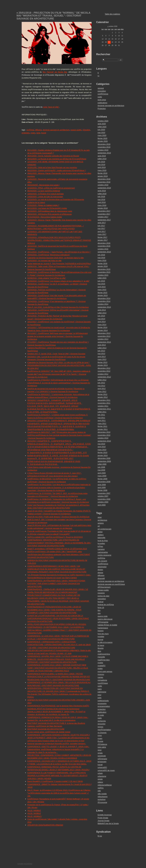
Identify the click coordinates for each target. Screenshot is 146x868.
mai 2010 (101, 444)
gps (99, 613)
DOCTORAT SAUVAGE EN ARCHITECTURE (46, 729)
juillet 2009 (102, 464)
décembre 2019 (104, 144)
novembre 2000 (104, 499)
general (101, 88)
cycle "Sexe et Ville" (51, 107)
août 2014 (102, 310)
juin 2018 (101, 196)
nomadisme (102, 680)
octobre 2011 (103, 406)
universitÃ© (102, 767)
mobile (100, 663)
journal (100, 640)
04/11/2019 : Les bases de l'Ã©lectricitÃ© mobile (47, 208)
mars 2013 (102, 359)
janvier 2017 (103, 240)
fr (98, 73)
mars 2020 (102, 135)
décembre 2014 (104, 298)
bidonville (101, 538)
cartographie (103, 552)
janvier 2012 (103, 397)
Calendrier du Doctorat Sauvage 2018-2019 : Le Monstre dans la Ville (56, 258)
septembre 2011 (104, 409)
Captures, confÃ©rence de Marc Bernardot (45, 726)
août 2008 (102, 485)
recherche (102, 721)
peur (100, 695)
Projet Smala (103, 818)
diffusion (38, 130)
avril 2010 (102, 447)
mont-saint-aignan (105, 672)
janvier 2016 (103, 266)
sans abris (102, 747)
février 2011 (103, 426)
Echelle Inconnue (105, 815)
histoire (101, 631)
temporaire (102, 762)
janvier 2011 (103, 429)
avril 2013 (102, 357)
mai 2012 (101, 386)
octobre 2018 (103, 185)
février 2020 (103, 138)
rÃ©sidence (102, 744)
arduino (101, 523)
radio (100, 718)
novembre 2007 (104, 493)
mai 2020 (101, 133)
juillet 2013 (102, 348)
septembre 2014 (104, 307)
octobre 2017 (103, 217)
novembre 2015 (104, 272)
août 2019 (102, 156)
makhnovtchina (104, 654)
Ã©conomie (102, 802)
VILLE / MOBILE (34, 811)
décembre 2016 (104, 243)
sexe (38, 133)
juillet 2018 (102, 194)
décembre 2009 (104, 458)
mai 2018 (101, 199)
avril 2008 (102, 487)
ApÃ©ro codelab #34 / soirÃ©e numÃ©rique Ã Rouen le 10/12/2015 (55, 537)
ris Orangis (102, 733)
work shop (102, 100)
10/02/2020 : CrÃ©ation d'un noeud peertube (46, 194)
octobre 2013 (103, 339)
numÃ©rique (103, 683)
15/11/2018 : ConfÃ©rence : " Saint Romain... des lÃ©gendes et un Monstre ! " (59, 252)
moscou (101, 674)
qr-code (101, 715)
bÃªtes (100, 546)
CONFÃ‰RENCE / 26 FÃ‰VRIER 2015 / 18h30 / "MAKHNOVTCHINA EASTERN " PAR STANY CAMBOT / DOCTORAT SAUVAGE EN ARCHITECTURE (56, 584)
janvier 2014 (103, 330)
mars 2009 (102, 476)
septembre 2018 (104, 188)
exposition (102, 91)
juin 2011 (101, 415)
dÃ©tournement (104, 587)
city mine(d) (102, 561)
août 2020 (102, 124)
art (99, 526)
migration (86, 130)
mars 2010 (102, 450)
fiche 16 (101, 608)
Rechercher (103, 54)
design (100, 570)
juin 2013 (101, 351)
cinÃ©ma (30, 130)
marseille (101, 657)
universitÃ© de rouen (106, 770)
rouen (33, 133)
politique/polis (103, 701)
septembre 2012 (104, 377)
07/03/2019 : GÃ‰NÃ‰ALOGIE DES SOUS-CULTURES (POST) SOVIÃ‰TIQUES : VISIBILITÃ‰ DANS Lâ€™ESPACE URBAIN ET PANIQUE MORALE (59, 240)
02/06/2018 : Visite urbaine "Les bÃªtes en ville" (47, 278)
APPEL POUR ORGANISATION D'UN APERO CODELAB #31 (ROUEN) (57, 624)
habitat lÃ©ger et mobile (107, 625)
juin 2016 (101, 255)
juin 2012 (101, 383)
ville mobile (102, 794)
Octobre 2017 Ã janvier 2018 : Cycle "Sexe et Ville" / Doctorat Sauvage (56, 354)
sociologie (102, 756)
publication (102, 712)
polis (100, 698)
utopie (100, 779)
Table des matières (112, 14)
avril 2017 (102, 231)
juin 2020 (101, 130)
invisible (101, 637)
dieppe (100, 573)
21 (109, 42)
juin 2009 (101, 467)
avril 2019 (102, 167)
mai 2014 (101, 319)
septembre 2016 (104, 252)
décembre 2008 (104, 482)
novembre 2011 (104, 403)
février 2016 (103, 263)
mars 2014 (102, 325)
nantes (100, 677)
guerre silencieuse (105, 619)
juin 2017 (101, 226)
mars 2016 (102, 260)
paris (100, 689)
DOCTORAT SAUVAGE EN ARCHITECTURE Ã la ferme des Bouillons (56, 723)
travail (44, 133)
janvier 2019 (103, 176)
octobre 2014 (103, 304)
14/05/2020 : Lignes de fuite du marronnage (45, 197)
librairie (101, 648)
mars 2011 (102, 423)
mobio (100, 669)
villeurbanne (103, 797)
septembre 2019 (104, 153)
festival (101, 602)
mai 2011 (101, 418)
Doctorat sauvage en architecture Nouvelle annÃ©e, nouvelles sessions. (57, 744)
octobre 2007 (103, 496)
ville (99, 791)
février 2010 (103, 452)
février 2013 (103, 362)
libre (99, 651)
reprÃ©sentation (104, 730)
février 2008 (103, 490)
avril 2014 (102, 322)
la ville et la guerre (105, 642)
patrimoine (102, 692)
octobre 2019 (103, 150)
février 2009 (103, 479)
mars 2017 (102, 234)
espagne (101, 593)
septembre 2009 (104, 461)
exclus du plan (104, 596)
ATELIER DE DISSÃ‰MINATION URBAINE (45, 825)
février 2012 (103, 394)
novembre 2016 (104, 246)
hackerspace (103, 628)
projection (26, 133)
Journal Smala (104, 821)
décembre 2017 (104, 211)
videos (100, 782)
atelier (100, 532)
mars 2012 (102, 392)
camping (101, 549)
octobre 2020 (103, 121)
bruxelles (101, 543)
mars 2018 (102, 205)
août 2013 (102, 345)
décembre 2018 (104, 179)
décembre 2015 (104, 269)
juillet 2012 (102, 380)
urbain (100, 773)
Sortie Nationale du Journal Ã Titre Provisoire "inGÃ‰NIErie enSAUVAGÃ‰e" (59, 264)
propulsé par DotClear (25, 864)
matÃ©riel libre (104, 660)
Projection (102, 109)
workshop (102, 799)
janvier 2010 (103, 455)
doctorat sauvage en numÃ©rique (111, 584)
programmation (104, 706)
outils (100, 97)
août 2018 (102, 191)
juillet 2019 (102, 159)
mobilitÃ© (102, 666)
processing (102, 703)
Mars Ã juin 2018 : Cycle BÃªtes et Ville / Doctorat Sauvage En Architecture (58, 307)
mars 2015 (102, 290)
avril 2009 (102, 473)
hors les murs (103, 634)
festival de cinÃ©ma (106, 605)
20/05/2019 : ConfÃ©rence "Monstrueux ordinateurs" (49, 255)
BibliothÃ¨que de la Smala (108, 823)
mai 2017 (101, 228)
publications (103, 103)
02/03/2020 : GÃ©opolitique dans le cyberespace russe (50, 211)
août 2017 (102, 223)
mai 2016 (101, 258)
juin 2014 (101, 316)
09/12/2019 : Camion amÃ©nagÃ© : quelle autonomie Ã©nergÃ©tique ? (57, 170)
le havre (101, 645)
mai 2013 (101, 354)
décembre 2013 (104, 333)
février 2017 (103, 237)
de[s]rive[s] (102, 567)
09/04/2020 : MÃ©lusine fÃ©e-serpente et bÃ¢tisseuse (50, 214)
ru (98, 76)
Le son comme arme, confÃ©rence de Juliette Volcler (49, 732)
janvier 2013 (103, 365)
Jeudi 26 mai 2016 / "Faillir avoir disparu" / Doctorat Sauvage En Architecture (58, 517)
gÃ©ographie (103, 622)
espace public (76, 130)
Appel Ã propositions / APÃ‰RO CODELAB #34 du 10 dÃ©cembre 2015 (57, 549)
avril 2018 (102, 202)
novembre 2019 (104, 147)
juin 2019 (101, 162)
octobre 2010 (103, 438)
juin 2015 (101, 281)
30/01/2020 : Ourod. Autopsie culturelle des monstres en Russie (53, 156)
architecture (102, 520)
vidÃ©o (101, 788)
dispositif (101, 578)
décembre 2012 (104, 368)
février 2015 (103, 293)
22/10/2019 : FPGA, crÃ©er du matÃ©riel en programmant (51, 188)
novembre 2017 (104, 214)
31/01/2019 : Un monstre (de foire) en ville (44, 261)
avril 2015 (102, 287)
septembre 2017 (104, 220)
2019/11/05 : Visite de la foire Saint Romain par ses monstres (52, 168)
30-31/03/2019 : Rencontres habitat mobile (45, 217)
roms (100, 735)
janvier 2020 (103, 141)
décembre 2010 (104, 432)
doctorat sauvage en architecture (56, 130)
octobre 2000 (103, 502)
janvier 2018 (103, 208)
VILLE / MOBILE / (35, 816)
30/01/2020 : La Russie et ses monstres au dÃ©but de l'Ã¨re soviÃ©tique (57, 159)
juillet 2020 (102, 127)
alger (100, 517)
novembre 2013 (104, 336)
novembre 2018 (104, 182)
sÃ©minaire (102, 759)
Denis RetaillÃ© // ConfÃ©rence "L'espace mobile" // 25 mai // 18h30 (55, 781)
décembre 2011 (104, 400)
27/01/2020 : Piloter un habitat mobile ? (43, 205)
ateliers (101, 535)
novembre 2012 (104, 371)
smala (100, 753)
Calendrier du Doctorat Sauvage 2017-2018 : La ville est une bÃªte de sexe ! (58, 363)
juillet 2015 (102, 278)
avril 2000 (102, 505)
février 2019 (103, 173)
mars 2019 (102, 170)
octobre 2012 (103, 374)
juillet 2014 (102, 313)
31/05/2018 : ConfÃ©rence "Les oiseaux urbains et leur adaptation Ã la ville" (58, 281)
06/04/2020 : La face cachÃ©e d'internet (44, 191)
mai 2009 (101, 470)
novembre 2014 (104, 301)
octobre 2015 (103, 275)
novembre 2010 (104, 435)
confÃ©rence (103, 94)
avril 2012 (102, 389)
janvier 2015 (103, 295)
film (99, 610)
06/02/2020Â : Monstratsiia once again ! (43, 185)
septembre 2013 (104, 342)
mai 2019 (101, 165)
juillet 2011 (102, 412)
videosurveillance (105, 785)
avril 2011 (102, 420)
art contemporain (105, 529)
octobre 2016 (103, 249)
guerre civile (103, 616)
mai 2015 (101, 284)
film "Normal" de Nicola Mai (55, 72)
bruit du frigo (103, 541)
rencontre (102, 724)
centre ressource (104, 555)
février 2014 (103, 327)
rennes (100, 727)
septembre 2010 (104, 441)
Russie (100, 741)
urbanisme (102, 776)
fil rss (100, 836)
